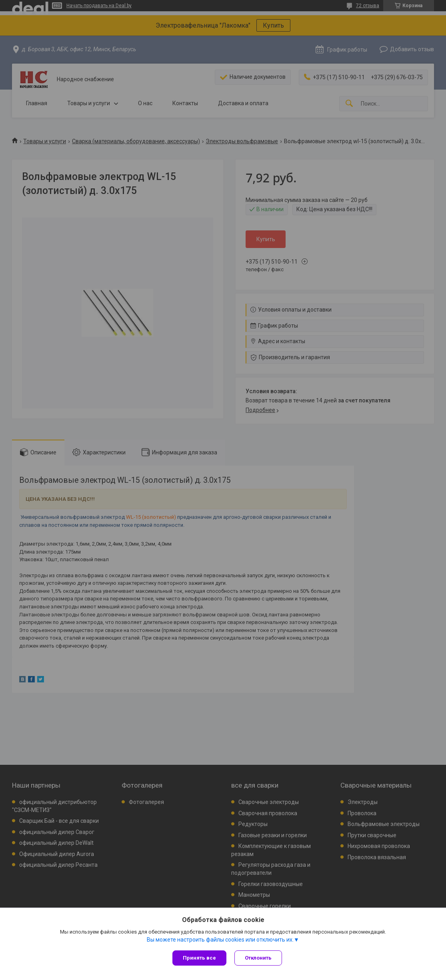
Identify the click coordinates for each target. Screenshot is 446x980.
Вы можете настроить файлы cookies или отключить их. (220, 940)
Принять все (199, 958)
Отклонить (258, 958)
